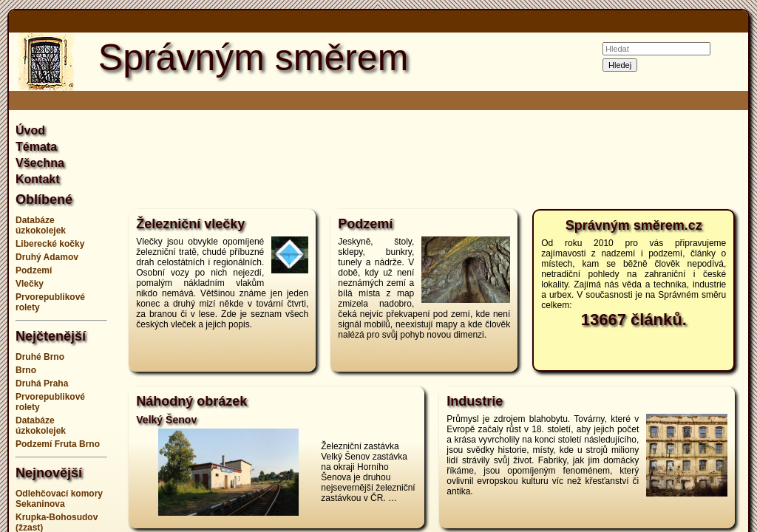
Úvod (30, 130)
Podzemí (34, 270)
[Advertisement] (432, 158)
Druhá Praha (42, 383)
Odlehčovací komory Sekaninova (59, 499)
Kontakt (38, 179)
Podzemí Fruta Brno (58, 444)
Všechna (40, 163)
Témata (36, 147)
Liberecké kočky (50, 244)
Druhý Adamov (47, 257)
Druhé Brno (40, 357)
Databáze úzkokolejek (41, 225)
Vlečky (30, 284)
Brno (26, 370)
